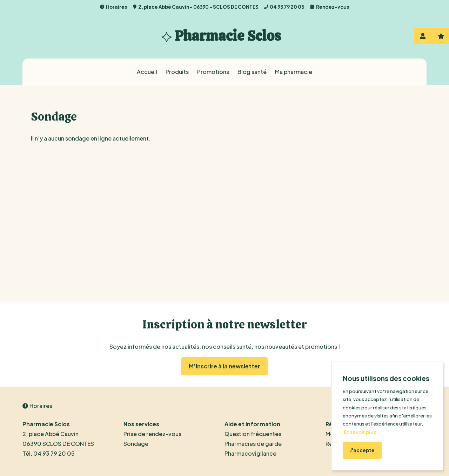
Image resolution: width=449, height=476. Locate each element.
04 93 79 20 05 (284, 7)
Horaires (113, 7)
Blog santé (252, 72)
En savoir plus (360, 432)
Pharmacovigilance (250, 453)
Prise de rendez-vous (152, 434)
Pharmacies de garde (253, 444)
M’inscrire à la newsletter (224, 366)
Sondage (136, 444)
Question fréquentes (253, 434)
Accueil (147, 72)
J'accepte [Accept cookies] (362, 450)
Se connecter (423, 36)
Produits (177, 72)
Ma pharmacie (294, 72)
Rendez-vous (329, 7)
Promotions (213, 72)
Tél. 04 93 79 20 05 (49, 453)
